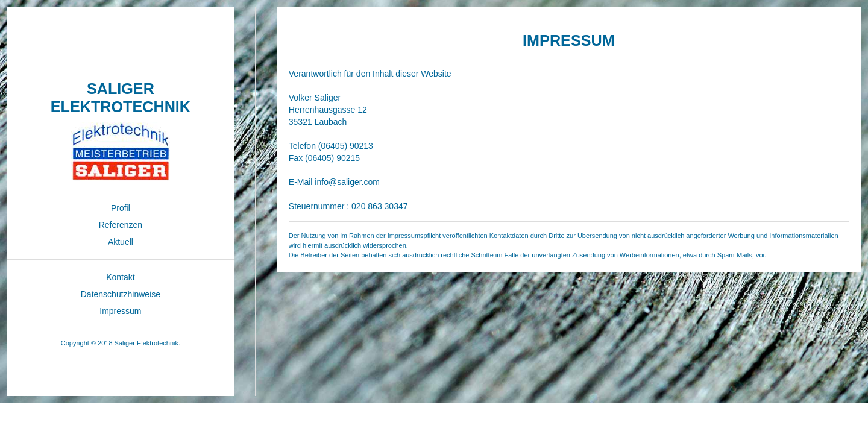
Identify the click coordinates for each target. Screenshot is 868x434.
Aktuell (121, 242)
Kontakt (120, 277)
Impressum (120, 311)
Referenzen (121, 225)
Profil (121, 208)
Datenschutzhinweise (121, 294)
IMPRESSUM (569, 40)
